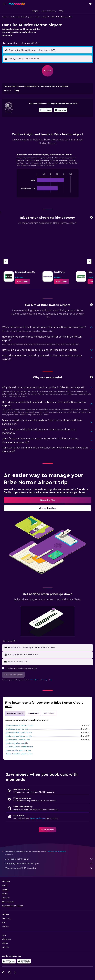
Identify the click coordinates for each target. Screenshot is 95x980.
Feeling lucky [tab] (49, 713)
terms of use (34, 680)
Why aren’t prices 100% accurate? (49, 868)
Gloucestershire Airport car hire (18, 750)
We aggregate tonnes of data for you (49, 863)
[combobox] (10, 43)
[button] (4, 4)
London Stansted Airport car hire (19, 736)
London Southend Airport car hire (19, 747)
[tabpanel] (47, 176)
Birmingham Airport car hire (17, 729)
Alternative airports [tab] (15, 713)
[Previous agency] (6, 261)
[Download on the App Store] (61, 110)
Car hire (5, 17)
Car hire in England (42, 17)
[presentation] (61, 110)
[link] (23, 281)
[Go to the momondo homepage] (17, 4)
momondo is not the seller (49, 859)
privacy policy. (47, 680)
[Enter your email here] (50, 662)
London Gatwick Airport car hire (19, 733)
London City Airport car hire (17, 743)
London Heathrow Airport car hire (19, 726)
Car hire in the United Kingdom (21, 17)
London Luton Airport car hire (18, 740)
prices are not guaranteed (57, 852)
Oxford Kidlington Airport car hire (19, 754)
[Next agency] (89, 261)
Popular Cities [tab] (33, 713)
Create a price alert (38, 818)
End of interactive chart (20, 191)
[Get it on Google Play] (45, 110)
